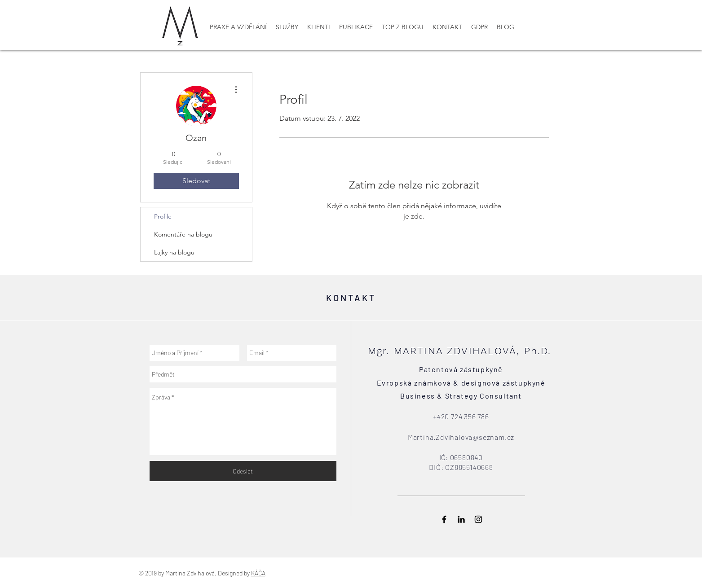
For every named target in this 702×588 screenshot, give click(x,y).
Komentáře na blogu (183, 234)
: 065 (454, 457)
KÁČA (258, 573)
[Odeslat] (243, 471)
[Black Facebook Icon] (444, 519)
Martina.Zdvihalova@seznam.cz (461, 437)
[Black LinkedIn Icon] (461, 519)
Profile (163, 216)
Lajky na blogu (174, 252)
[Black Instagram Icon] (478, 519)
